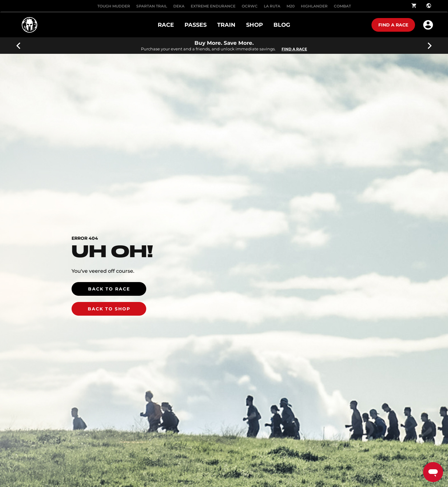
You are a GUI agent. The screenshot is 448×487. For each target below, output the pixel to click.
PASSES (196, 25)
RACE (166, 25)
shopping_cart (414, 6)
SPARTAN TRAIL (152, 6)
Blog (282, 25)
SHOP (254, 25)
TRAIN (226, 25)
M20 (291, 6)
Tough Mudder (114, 6)
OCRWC (250, 6)
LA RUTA (272, 6)
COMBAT (342, 6)
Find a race (393, 25)
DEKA (179, 6)
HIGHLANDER (314, 6)
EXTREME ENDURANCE (213, 6)
